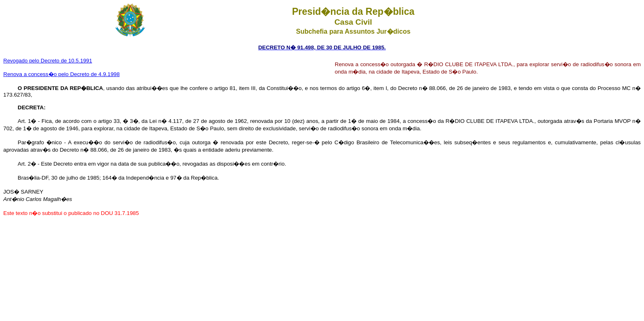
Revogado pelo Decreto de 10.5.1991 (48, 61)
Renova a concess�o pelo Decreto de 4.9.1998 (61, 74)
